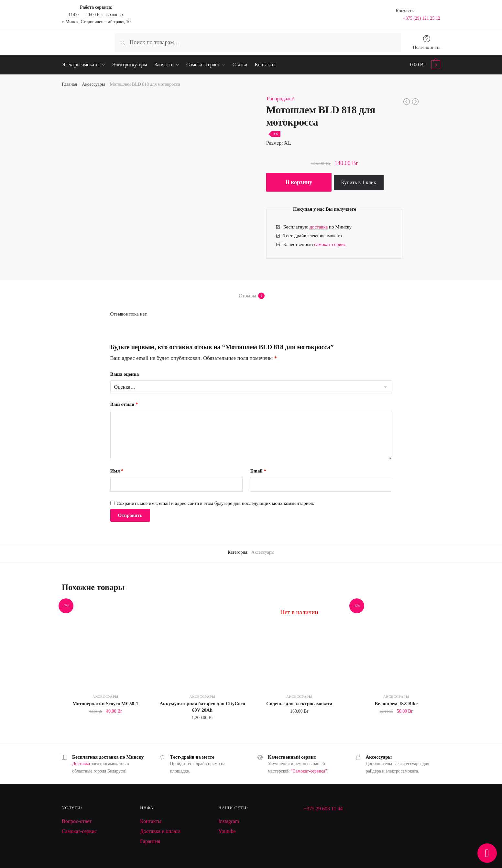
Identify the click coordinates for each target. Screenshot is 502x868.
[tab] (251, 290)
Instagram (229, 821)
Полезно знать (427, 47)
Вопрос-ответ (77, 821)
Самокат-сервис (79, 831)
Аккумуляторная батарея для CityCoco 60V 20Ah (202, 707)
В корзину (299, 182)
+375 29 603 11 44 (323, 809)
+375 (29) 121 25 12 (422, 18)
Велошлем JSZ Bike (396, 704)
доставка (319, 227)
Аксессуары (93, 84)
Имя (117, 471)
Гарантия (150, 841)
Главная (69, 84)
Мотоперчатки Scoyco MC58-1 (105, 704)
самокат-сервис (330, 244)
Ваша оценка (125, 374)
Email (258, 471)
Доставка (81, 764)
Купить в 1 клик (359, 182)
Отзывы (247, 296)
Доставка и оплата (160, 831)
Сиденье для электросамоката (299, 704)
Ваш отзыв (124, 404)
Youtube (227, 831)
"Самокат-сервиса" (309, 771)
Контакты (151, 821)
